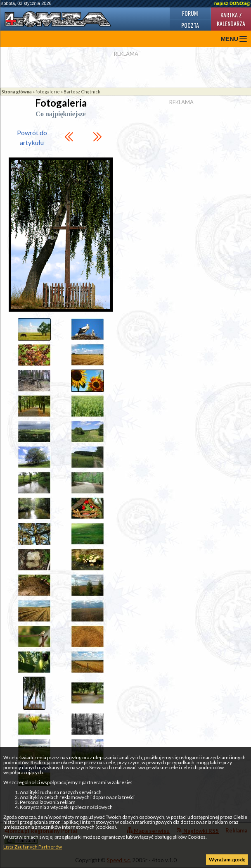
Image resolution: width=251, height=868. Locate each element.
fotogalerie (48, 92)
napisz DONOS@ (232, 3)
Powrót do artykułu (32, 137)
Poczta (190, 25)
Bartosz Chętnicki (83, 92)
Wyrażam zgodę (227, 860)
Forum (190, 13)
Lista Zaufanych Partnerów (33, 847)
